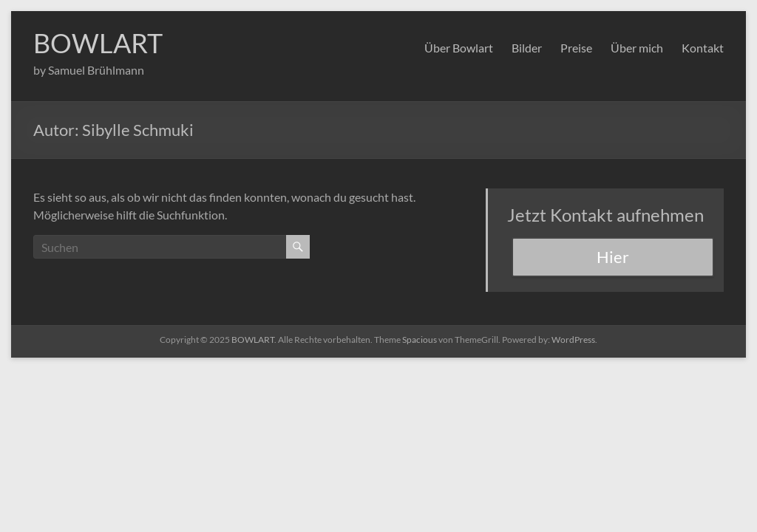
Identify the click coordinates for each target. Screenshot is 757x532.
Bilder (527, 48)
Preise (576, 48)
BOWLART (98, 43)
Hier (613, 257)
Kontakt (703, 48)
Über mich (637, 48)
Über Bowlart (459, 48)
